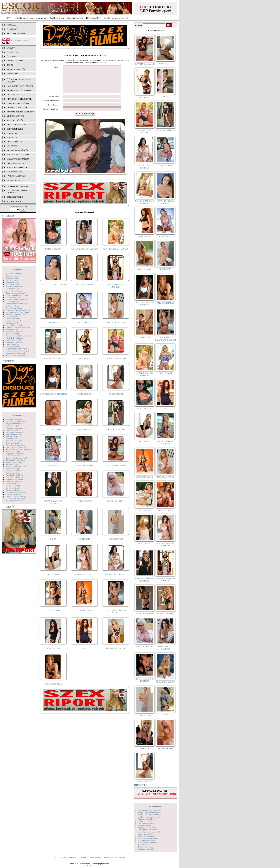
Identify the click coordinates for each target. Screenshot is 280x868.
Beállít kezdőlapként (76, 857)
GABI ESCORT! (145, 748)
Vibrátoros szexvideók (147, 849)
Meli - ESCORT (145, 270)
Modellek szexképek (14, 419)
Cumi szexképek (12, 301)
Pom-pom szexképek (14, 441)
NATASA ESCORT (53, 435)
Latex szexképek (12, 344)
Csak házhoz (14, 95)
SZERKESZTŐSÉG (15, 197)
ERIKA (53, 544)
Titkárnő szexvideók (146, 847)
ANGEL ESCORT (116, 399)
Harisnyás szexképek (14, 325)
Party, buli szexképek (14, 434)
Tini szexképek (12, 484)
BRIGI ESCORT (165, 373)
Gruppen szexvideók (146, 823)
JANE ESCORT (85, 399)
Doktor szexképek (13, 306)
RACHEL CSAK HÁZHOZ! (116, 580)
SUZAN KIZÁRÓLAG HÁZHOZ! (53, 507)
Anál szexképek (12, 278)
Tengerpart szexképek (14, 477)
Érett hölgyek (15, 129)
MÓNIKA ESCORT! (85, 290)
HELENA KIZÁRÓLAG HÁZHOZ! (144, 680)
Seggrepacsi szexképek (15, 454)
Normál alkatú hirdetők (20, 112)
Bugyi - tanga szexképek (15, 293)
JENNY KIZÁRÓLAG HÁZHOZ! (53, 399)
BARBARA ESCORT (85, 471)
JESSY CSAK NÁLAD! (116, 328)
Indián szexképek (13, 329)
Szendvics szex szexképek (16, 466)
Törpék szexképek (13, 488)
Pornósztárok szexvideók (148, 842)
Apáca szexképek (13, 280)
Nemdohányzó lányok (19, 90)
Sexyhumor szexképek (15, 456)
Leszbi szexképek (13, 346)
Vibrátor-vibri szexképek (15, 499)
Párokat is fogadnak (18, 155)
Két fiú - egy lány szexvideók (149, 812)
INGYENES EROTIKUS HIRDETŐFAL (17, 192)
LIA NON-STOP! (116, 544)
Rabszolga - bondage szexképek (18, 449)
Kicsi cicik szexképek (14, 338)
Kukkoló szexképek (13, 340)
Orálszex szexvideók (146, 836)
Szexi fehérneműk (17, 125)
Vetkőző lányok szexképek (16, 496)
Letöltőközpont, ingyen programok (30, 18)
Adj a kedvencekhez (93, 857)
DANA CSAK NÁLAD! (116, 653)
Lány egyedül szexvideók (148, 830)
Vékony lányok (15, 116)
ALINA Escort (84, 364)
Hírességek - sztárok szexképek (18, 327)
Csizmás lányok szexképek (16, 299)
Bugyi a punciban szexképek (17, 295)
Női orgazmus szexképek (16, 428)
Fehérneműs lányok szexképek (18, 310)
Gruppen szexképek (13, 321)
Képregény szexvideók (147, 827)
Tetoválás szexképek (14, 481)
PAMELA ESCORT (85, 506)
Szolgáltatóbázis (75, 18)
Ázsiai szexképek (13, 282)
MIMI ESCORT (145, 543)
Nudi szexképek (12, 430)
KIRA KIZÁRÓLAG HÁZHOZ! (53, 364)
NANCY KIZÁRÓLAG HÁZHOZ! (145, 202)
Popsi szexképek (12, 443)
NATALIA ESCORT (53, 254)
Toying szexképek (13, 490)
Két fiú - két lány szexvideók (149, 815)
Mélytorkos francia (18, 159)
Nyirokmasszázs (16, 176)
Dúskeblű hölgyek (17, 107)
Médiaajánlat (120, 857)
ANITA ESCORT (85, 328)
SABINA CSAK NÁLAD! (116, 364)
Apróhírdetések (57, 18)
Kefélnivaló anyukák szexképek (18, 336)
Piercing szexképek (13, 436)
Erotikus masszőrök (18, 103)
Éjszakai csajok (15, 163)
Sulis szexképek (12, 464)
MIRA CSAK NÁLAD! (116, 435)
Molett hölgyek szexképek (16, 421)
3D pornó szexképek (14, 274)
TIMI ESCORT (53, 328)
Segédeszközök (15, 120)
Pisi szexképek (12, 439)
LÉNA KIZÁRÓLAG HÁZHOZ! (85, 254)
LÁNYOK (11, 48)
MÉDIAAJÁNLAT (14, 201)
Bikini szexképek (12, 284)
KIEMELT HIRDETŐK (16, 69)
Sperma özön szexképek (15, 460)
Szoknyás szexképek (14, 471)
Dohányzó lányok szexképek (17, 304)
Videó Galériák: (156, 806)
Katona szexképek (13, 334)
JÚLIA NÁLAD (53, 653)
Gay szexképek (12, 316)
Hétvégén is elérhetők (19, 99)
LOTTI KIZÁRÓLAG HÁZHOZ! (53, 290)
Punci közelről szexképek (16, 447)
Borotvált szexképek (14, 291)
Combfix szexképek (14, 297)
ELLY (165, 97)
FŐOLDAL (11, 25)
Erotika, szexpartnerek (114, 18)
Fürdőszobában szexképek (16, 314)
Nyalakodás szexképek (15, 432)
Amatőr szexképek (13, 276)
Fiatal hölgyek (15, 133)
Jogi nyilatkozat (60, 857)
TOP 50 (10, 65)
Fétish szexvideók (145, 821)
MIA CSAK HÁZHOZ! (165, 682)
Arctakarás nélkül (17, 150)
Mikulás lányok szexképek (16, 355)
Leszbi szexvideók (145, 834)
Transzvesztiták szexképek (16, 492)
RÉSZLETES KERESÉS (17, 33)
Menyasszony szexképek (15, 353)
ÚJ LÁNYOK (12, 52)
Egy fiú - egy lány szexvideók (150, 810)
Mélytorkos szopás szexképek (17, 351)
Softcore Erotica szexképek (16, 458)
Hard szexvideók (144, 825)
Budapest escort (16, 180)
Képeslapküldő (93, 18)
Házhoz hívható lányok (20, 86)
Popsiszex (12, 137)
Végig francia (14, 142)
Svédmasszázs (14, 172)
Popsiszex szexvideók (146, 840)
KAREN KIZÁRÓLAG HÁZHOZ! (116, 291)
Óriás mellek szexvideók (148, 838)
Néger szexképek (12, 426)
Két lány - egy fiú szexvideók (149, 817)
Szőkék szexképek (13, 469)
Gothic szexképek (13, 319)
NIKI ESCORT (85, 544)
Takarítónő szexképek (14, 475)
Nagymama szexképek (15, 424)
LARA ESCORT (53, 471)
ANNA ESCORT (145, 236)
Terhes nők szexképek (14, 479)
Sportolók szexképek (14, 462)
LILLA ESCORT (53, 616)
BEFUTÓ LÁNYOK (15, 61)
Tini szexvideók (144, 845)
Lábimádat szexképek (14, 342)
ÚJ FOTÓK (11, 56)
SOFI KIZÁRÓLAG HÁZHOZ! (116, 254)
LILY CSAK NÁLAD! (85, 616)
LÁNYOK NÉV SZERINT (17, 186)
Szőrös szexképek (13, 473)
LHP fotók (12, 146)
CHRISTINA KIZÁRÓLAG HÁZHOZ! (116, 617)
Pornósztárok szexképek (15, 445)
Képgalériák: (19, 270)
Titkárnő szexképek (13, 486)
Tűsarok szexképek (13, 494)
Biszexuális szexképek (15, 286)
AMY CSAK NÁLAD (53, 689)
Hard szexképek (12, 323)
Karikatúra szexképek (14, 331)
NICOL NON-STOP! (116, 506)
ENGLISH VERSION (20, 41)
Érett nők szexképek (14, 308)
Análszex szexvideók (146, 819)
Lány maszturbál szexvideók (149, 832)
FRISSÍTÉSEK (13, 74)
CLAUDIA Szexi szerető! (116, 471)
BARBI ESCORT (85, 435)
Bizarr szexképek (12, 289)
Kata (85, 653)
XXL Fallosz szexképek (15, 501)
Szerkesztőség (108, 857)
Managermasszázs (17, 167)
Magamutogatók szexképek (17, 349)
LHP (8, 18)
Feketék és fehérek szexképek (17, 312)
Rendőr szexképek (13, 451)
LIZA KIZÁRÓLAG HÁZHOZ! (85, 580)
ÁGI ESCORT (53, 580)
